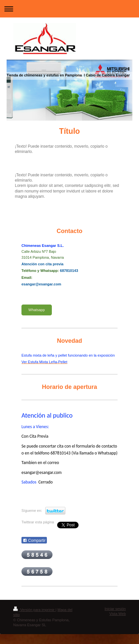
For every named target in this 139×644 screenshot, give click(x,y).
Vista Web (118, 614)
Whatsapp (37, 310)
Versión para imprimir (34, 610)
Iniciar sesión (115, 609)
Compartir (34, 541)
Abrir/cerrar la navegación (69, 9)
